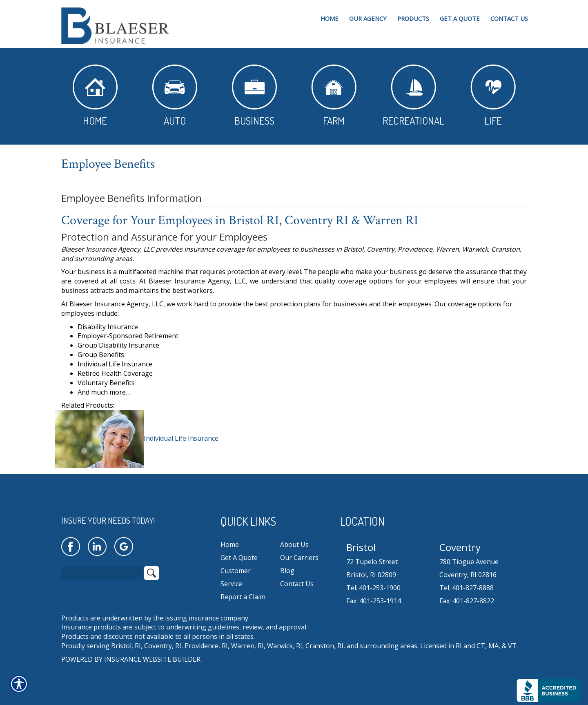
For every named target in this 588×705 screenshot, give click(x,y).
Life (493, 96)
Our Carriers (299, 558)
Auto (175, 96)
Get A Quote (239, 558)
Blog (287, 571)
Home (95, 96)
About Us (294, 544)
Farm (334, 96)
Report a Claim (243, 597)
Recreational (413, 96)
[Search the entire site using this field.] (102, 573)
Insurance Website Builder (152, 659)
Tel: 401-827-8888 (467, 588)
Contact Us (297, 584)
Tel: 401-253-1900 (373, 588)
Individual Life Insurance (181, 438)
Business (254, 96)
